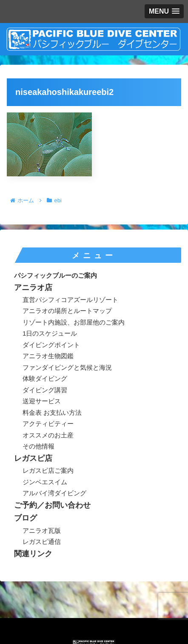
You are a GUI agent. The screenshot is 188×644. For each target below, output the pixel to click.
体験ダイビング (45, 378)
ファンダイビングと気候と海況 (67, 367)
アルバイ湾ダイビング (54, 493)
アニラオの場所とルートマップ (67, 311)
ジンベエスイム (45, 482)
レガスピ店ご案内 (48, 470)
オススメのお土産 (48, 435)
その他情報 (38, 446)
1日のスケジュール (50, 333)
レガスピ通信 (42, 542)
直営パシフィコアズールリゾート (70, 300)
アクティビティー (48, 424)
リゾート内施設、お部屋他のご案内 (74, 322)
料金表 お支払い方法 (52, 413)
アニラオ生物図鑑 (48, 356)
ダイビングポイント (51, 345)
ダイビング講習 (45, 390)
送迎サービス (42, 401)
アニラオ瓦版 (42, 530)
